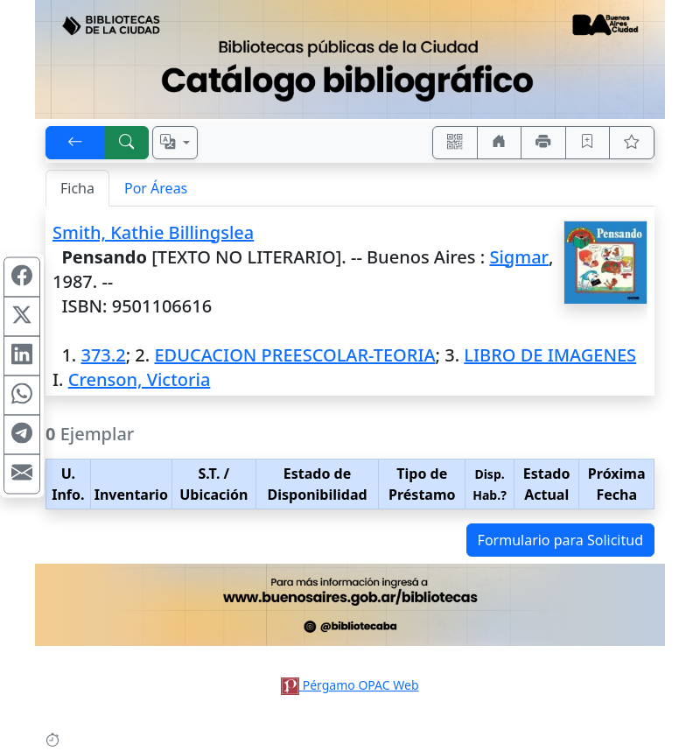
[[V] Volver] (75, 143)
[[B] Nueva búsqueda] (127, 143)
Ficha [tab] (77, 188)
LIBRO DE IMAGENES (550, 355)
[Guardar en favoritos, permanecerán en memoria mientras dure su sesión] (588, 143)
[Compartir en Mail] (22, 474)
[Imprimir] (543, 143)
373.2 (103, 355)
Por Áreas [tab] (156, 188)
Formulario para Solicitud (560, 540)
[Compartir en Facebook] (22, 277)
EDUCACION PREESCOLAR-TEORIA (294, 355)
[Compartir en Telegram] (22, 435)
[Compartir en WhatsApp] (22, 396)
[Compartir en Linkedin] (22, 356)
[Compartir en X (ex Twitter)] (22, 317)
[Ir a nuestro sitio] (500, 143)
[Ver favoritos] (632, 143)
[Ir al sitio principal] (350, 60)
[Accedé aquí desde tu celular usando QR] (455, 143)
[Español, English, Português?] (175, 143)
